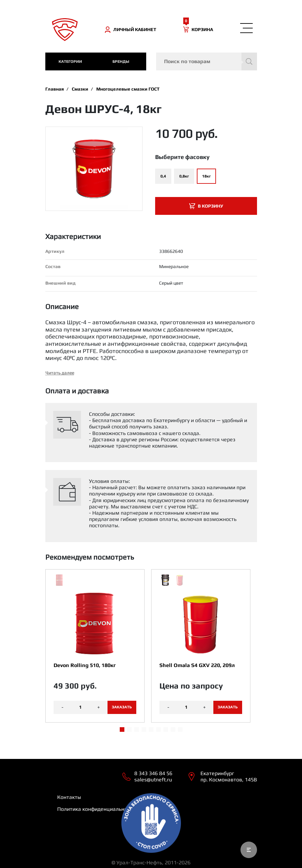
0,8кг (184, 176)
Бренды (121, 61)
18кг (206, 176)
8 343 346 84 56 (153, 773)
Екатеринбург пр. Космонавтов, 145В (229, 776)
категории (70, 61)
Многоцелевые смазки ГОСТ (128, 89)
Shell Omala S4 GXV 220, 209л (197, 665)
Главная (55, 89)
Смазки (80, 89)
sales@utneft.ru (153, 780)
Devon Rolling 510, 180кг (85, 665)
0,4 (163, 176)
